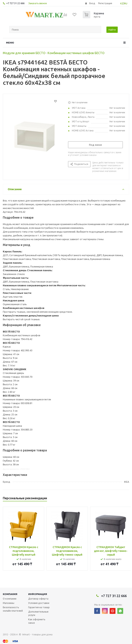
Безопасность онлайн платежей (13, 609)
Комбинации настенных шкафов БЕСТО (76, 53)
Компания (10, 594)
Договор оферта (38, 599)
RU (126, 3)
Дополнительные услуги (38, 613)
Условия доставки (39, 603)
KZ (122, 3)
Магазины (9, 603)
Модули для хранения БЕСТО (24, 53)
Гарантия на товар (39, 607)
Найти (112, 30)
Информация (38, 594)
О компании (10, 599)
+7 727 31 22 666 (15, 3)
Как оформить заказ (37, 621)
